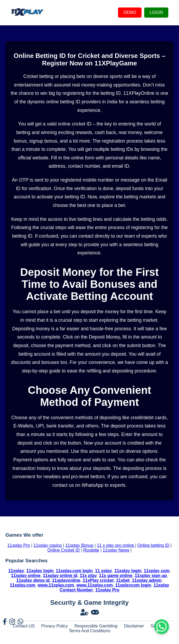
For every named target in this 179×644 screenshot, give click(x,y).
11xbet (123, 580)
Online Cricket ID (64, 550)
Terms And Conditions (90, 631)
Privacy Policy (55, 626)
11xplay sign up (151, 576)
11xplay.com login (74, 571)
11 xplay (103, 571)
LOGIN (156, 12)
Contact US (24, 626)
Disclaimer (134, 626)
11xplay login (40, 571)
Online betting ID (153, 545)
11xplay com (157, 571)
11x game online (116, 576)
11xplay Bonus (79, 545)
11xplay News (116, 550)
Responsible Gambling (96, 626)
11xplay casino (48, 545)
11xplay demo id (33, 580)
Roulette (91, 550)
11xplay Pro (19, 545)
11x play (88, 576)
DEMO (130, 12)
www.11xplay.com (56, 585)
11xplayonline (66, 580)
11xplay (16, 571)
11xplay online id (60, 576)
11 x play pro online (116, 545)
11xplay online (26, 576)
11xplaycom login (133, 585)
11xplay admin (147, 580)
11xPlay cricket (98, 580)
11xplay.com (23, 585)
